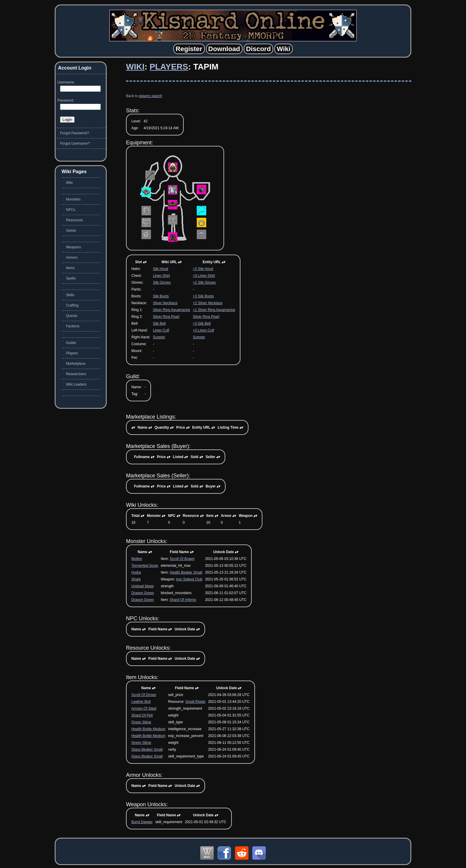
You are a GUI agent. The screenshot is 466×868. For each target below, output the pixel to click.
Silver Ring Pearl (166, 317)
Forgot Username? (75, 143)
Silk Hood (160, 269)
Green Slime (141, 722)
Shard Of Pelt (142, 715)
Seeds (71, 231)
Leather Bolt (141, 702)
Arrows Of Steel (144, 708)
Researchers (76, 374)
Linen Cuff (161, 330)
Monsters (73, 199)
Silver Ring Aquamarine (171, 310)
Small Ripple (195, 702)
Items (70, 268)
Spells (71, 278)
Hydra (136, 572)
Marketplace (76, 364)
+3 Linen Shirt (204, 276)
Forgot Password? (74, 133)
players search (150, 96)
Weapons (73, 247)
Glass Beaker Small (147, 749)
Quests (72, 316)
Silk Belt (159, 323)
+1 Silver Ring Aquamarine (214, 310)
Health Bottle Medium (148, 729)
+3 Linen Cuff (204, 330)
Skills (70, 295)
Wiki (135, 67)
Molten (137, 559)
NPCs (71, 210)
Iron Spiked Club (189, 579)
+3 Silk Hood (203, 269)
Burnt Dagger (142, 822)
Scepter (159, 337)
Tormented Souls (145, 566)
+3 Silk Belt (202, 323)
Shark (136, 579)
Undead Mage (143, 586)
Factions (73, 326)
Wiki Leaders (76, 384)
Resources (74, 220)
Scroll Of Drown (144, 695)
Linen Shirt (161, 276)
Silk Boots (161, 296)
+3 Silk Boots (203, 296)
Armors (72, 258)
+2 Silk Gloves (204, 283)
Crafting (72, 305)
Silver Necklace (165, 303)
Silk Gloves (162, 283)
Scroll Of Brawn (182, 559)
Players (169, 67)
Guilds (71, 343)
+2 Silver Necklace (208, 303)
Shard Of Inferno (183, 600)
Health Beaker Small (186, 572)
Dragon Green (143, 593)
